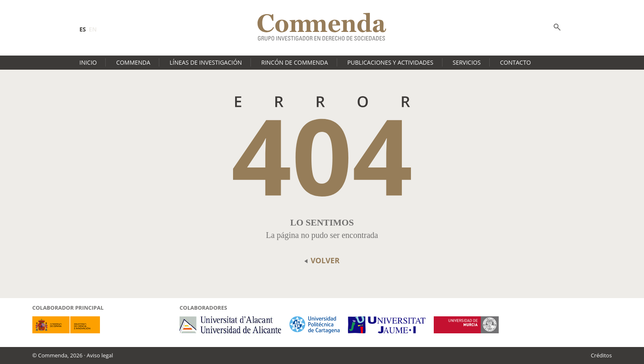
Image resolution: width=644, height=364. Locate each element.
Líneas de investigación (206, 62)
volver (322, 260)
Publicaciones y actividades (390, 62)
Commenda (133, 62)
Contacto (515, 62)
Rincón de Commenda (295, 62)
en (93, 29)
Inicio (88, 62)
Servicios (467, 62)
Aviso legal (100, 355)
